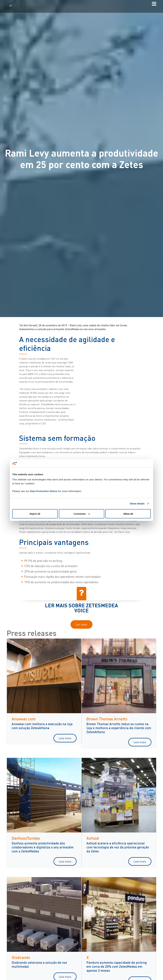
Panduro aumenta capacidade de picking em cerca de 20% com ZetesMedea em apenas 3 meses (117, 966)
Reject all (35, 514)
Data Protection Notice (44, 491)
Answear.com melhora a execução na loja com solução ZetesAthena (42, 726)
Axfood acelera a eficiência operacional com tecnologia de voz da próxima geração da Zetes (118, 847)
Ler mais (81, 624)
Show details (137, 504)
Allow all (128, 514)
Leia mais (65, 738)
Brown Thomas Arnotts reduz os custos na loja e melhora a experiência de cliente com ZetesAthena (119, 728)
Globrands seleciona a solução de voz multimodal (39, 964)
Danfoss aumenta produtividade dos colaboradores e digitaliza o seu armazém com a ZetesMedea (43, 847)
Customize (82, 514)
